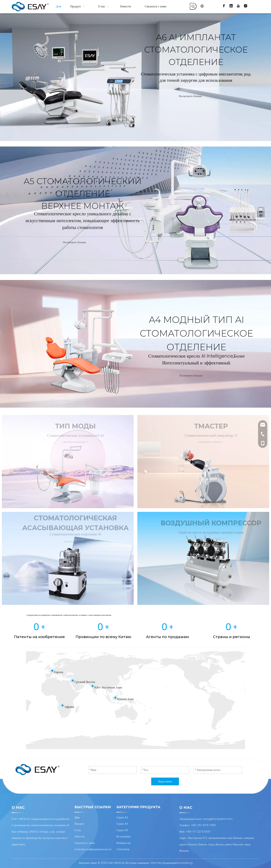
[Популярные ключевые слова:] (193, 6)
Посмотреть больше (202, 96)
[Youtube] (238, 6)
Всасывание (124, 836)
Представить (165, 781)
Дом (77, 817)
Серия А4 (122, 817)
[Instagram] (245, 6)
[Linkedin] (231, 6)
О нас (78, 830)
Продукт (79, 824)
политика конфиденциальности (93, 849)
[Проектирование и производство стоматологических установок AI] (37, 770)
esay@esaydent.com (218, 819)
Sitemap (156, 863)
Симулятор (123, 849)
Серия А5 (122, 824)
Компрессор (124, 843)
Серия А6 (122, 830)
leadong (187, 863)
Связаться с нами (85, 843)
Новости (79, 836)
